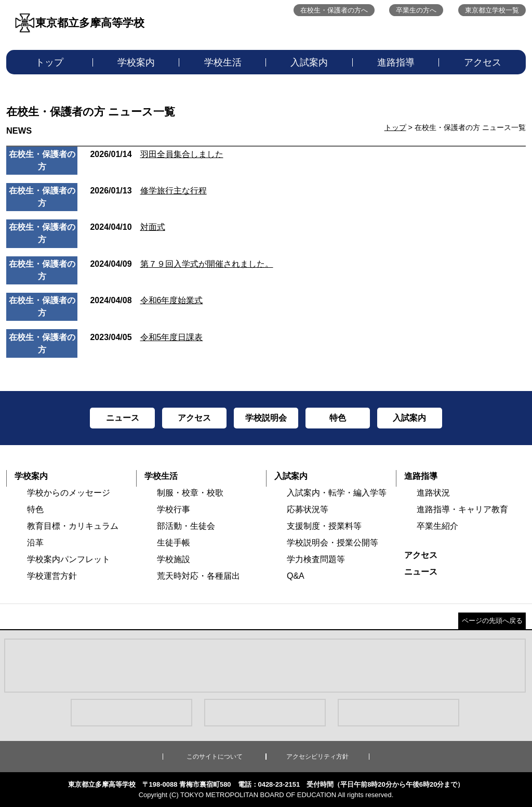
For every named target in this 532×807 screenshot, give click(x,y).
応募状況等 (308, 509)
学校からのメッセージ (69, 493)
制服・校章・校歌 (190, 493)
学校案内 (136, 62)
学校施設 (174, 559)
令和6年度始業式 (146, 300)
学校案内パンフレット (69, 559)
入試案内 (309, 62)
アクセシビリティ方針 (317, 757)
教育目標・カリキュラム (73, 526)
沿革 (35, 543)
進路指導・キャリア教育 (462, 509)
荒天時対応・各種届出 (198, 576)
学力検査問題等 (316, 559)
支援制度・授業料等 (324, 526)
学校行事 (174, 509)
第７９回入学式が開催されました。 (181, 264)
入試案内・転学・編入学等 (337, 493)
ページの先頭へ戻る (492, 621)
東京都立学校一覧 (492, 10)
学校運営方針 (52, 576)
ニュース (421, 572)
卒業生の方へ (416, 10)
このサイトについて (215, 757)
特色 (35, 509)
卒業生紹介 (437, 526)
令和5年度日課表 (146, 337)
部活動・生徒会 (186, 526)
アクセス (483, 62)
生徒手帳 (174, 543)
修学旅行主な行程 (148, 191)
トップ (49, 62)
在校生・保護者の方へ (334, 10)
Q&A (296, 576)
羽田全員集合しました (156, 154)
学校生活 (223, 62)
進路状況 (433, 493)
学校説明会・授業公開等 (332, 543)
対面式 (127, 227)
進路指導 (396, 62)
